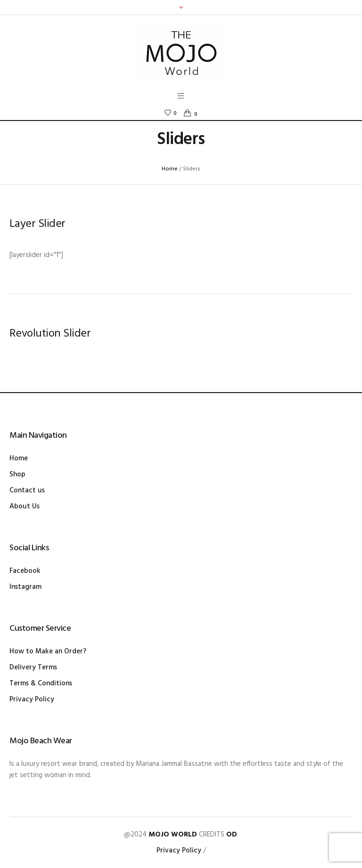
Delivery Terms (33, 667)
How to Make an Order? (48, 651)
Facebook (25, 571)
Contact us (27, 490)
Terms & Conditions (41, 683)
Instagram (25, 587)
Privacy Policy (32, 699)
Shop (17, 474)
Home (170, 169)
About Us (25, 506)
